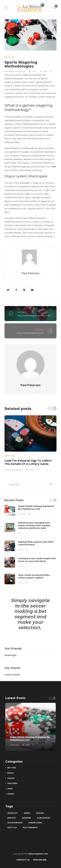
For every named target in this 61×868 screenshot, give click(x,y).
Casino (22, 312)
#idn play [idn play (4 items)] (12, 818)
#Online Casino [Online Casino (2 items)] (35, 823)
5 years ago (21, 72)
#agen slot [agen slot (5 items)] (13, 813)
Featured (12, 783)
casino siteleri (12, 675)
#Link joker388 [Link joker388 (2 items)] (43, 818)
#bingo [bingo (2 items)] (27, 813)
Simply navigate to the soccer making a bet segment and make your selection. (31, 614)
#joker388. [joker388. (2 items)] (26, 818)
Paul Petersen (10, 72)
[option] (31, 443)
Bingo (10, 773)
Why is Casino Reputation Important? (34, 316)
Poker (11, 794)
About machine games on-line (30, 333)
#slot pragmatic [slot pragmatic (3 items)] (30, 827)
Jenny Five (9, 470)
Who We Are (40, 860)
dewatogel (10, 655)
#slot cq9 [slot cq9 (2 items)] (12, 827)
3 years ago (14, 745)
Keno (10, 789)
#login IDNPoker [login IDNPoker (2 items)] (15, 823)
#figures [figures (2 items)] (40, 813)
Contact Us (23, 860)
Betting (10, 57)
